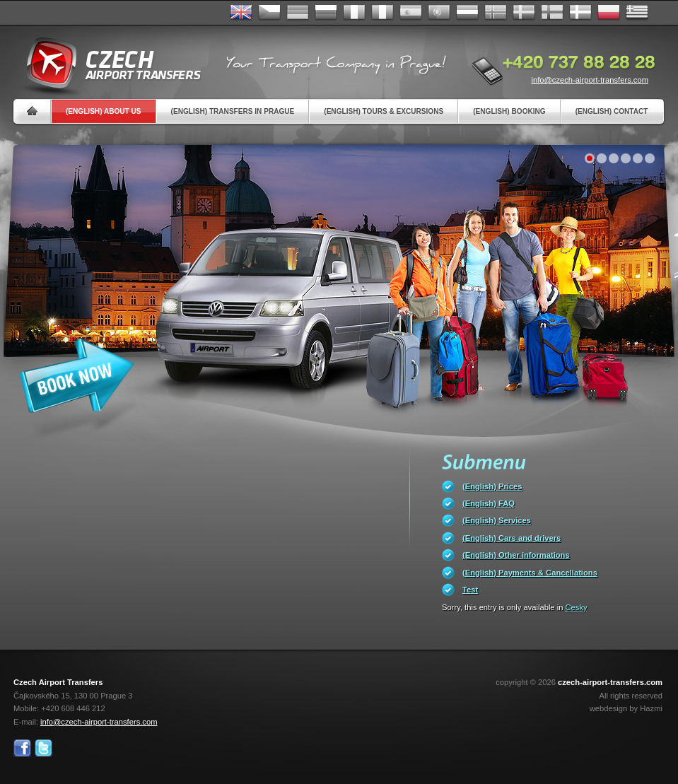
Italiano (382, 13)
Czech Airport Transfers (107, 64)
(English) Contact (612, 111)
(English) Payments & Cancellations (530, 573)
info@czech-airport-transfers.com (590, 80)
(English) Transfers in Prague (233, 111)
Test (470, 590)
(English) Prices (492, 486)
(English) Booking (509, 111)
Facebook (22, 748)
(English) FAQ (489, 503)
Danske (580, 13)
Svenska (524, 13)
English (241, 13)
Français (354, 13)
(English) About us (104, 111)
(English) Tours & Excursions (384, 111)
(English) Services (497, 520)
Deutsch (298, 13)
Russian (326, 13)
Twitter (43, 748)
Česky (269, 13)
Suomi (552, 13)
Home (32, 111)
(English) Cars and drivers (512, 538)
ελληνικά (637, 13)
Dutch (467, 13)
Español (411, 13)
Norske (496, 13)
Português (439, 13)
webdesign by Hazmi (626, 708)
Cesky (577, 607)
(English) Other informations (516, 555)
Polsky (609, 13)
